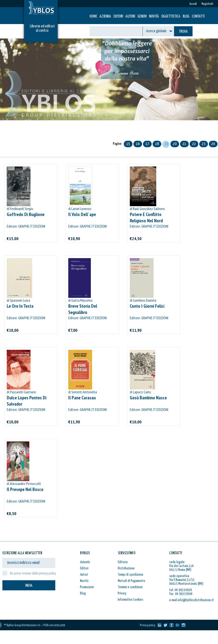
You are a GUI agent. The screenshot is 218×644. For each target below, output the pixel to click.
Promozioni (87, 587)
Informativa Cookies (131, 600)
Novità (154, 16)
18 (157, 144)
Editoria (123, 562)
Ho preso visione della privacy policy (33, 573)
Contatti (198, 16)
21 (184, 144)
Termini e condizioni (130, 587)
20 (175, 144)
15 (128, 144)
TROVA (183, 32)
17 (147, 144)
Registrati (207, 4)
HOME (93, 16)
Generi (142, 16)
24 (213, 144)
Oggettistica (171, 16)
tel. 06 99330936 (181, 590)
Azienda (105, 16)
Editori (118, 16)
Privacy (122, 593)
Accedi (193, 4)
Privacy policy (148, 625)
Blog (186, 16)
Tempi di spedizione (131, 575)
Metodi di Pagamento (131, 581)
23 (204, 144)
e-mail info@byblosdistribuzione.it (192, 600)
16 (138, 144)
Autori (130, 16)
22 (194, 144)
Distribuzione (126, 568)
